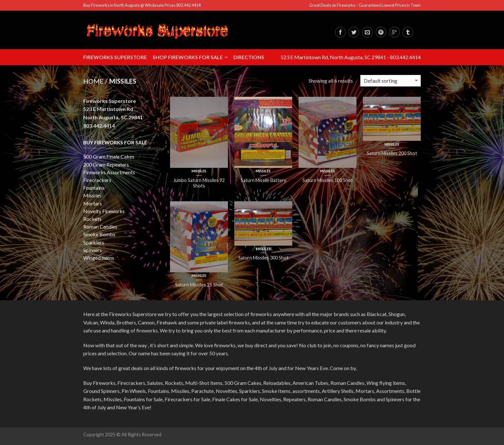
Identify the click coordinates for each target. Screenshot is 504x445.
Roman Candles (100, 227)
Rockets (92, 219)
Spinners (93, 250)
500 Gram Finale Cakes (109, 156)
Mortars (93, 203)
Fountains (94, 188)
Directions (249, 57)
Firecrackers (97, 180)
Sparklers (94, 242)
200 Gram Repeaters (106, 164)
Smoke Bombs (99, 234)
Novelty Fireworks (104, 211)
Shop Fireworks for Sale (188, 57)
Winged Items (99, 258)
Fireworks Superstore (115, 57)
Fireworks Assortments (109, 172)
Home (93, 81)
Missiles (199, 171)
